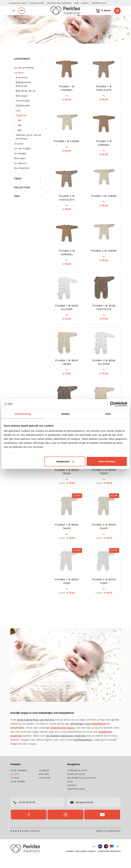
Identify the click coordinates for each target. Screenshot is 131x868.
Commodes (23, 111)
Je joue (19, 154)
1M (19, 130)
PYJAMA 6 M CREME (104, 261)
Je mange (20, 164)
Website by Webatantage (108, 841)
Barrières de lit (25, 101)
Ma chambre (22, 178)
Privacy (92, 861)
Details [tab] (65, 414)
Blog (76, 3)
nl (14, 16)
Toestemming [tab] (23, 414)
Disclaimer (81, 861)
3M (19, 135)
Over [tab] (108, 414)
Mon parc (20, 168)
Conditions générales (109, 861)
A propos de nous (18, 3)
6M (19, 140)
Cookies (70, 861)
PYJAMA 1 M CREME (67, 151)
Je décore (20, 173)
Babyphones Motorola (23, 94)
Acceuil (14, 31)
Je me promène (24, 78)
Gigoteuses (23, 116)
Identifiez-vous (99, 3)
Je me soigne (22, 159)
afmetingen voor (88, 734)
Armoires (22, 88)
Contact (85, 3)
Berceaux (22, 106)
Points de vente (37, 3)
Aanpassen (65, 461)
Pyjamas (21, 125)
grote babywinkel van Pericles (36, 730)
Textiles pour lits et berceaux (28, 147)
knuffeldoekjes (83, 750)
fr (22, 16)
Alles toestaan (107, 461)
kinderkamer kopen (62, 738)
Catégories (28, 69)
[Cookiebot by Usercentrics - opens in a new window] (113, 404)
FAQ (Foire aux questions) (59, 3)
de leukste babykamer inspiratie (66, 746)
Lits (18, 121)
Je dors (24, 31)
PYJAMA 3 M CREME (104, 206)
